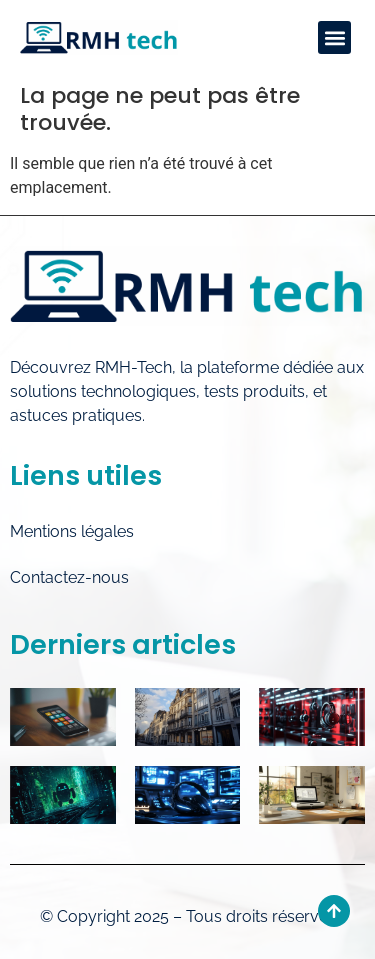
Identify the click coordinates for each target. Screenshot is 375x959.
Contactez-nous (69, 577)
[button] (334, 37)
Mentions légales (72, 531)
